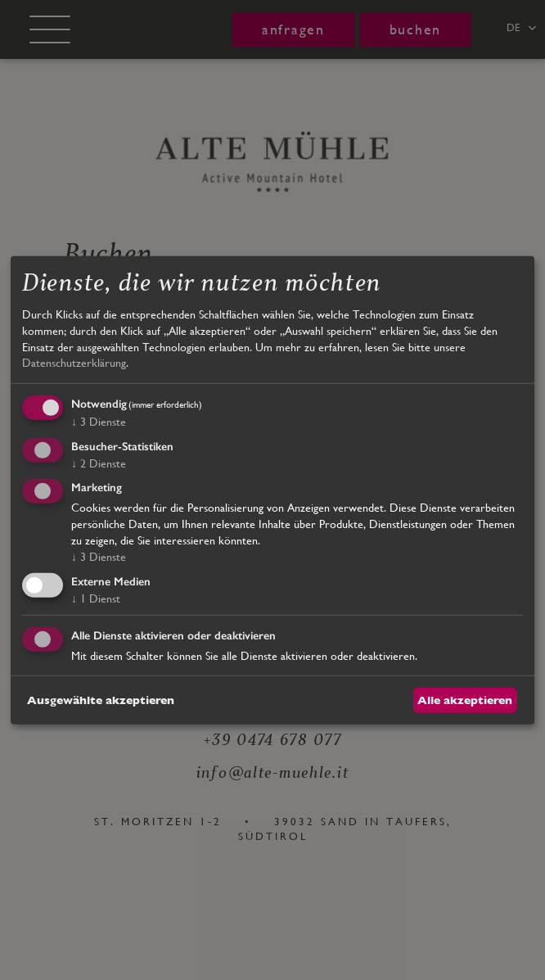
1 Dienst (96, 598)
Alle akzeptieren (465, 699)
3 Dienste (99, 422)
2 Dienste (99, 463)
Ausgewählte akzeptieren (101, 699)
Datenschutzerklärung (74, 363)
